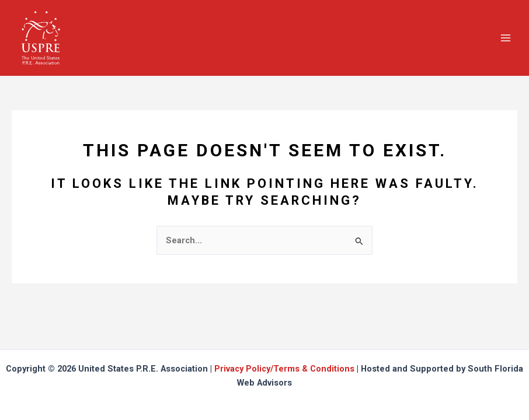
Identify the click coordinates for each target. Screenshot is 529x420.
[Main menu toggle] (506, 37)
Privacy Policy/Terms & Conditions (284, 369)
